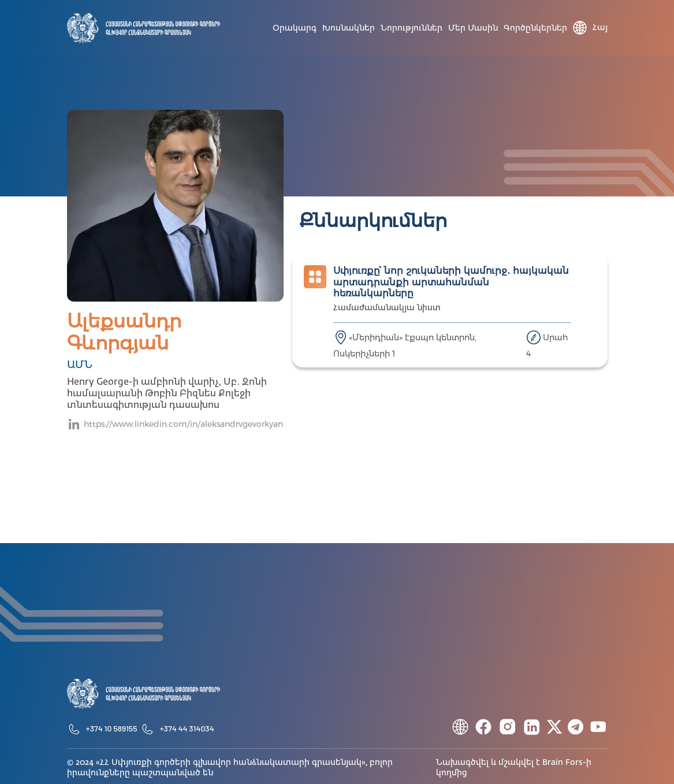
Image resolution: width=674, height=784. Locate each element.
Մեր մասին (473, 28)
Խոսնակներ (349, 28)
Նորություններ (412, 28)
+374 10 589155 (112, 728)
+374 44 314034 (187, 728)
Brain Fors (563, 763)
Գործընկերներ (535, 28)
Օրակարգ (295, 28)
